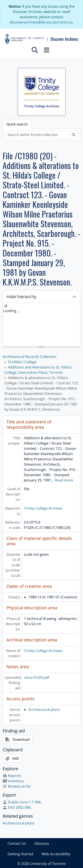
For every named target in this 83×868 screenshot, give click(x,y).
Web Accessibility (56, 854)
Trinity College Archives (43, 508)
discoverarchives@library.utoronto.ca (41, 22)
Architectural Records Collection (30, 357)
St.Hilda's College (22, 362)
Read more (64, 480)
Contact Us (17, 843)
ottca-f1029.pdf (37, 677)
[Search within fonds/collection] (37, 135)
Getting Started (20, 854)
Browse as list (17, 786)
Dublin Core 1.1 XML (22, 802)
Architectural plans (44, 710)
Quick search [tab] (17, 124)
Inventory (13, 781)
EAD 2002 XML (17, 807)
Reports (12, 776)
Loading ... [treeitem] (12, 311)
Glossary (42, 843)
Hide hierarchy (21, 297)
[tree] (41, 325)
